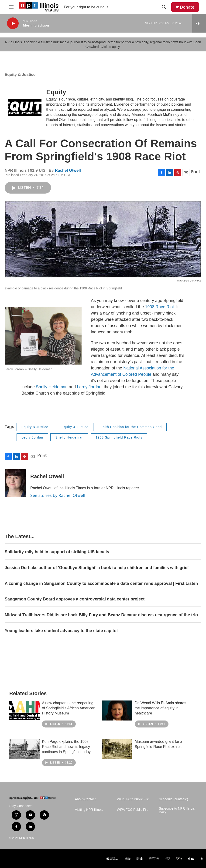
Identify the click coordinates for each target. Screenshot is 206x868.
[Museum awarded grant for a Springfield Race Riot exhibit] (117, 749)
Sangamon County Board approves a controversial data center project (75, 599)
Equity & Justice (20, 75)
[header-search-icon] (164, 7)
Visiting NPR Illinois (89, 810)
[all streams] (199, 23)
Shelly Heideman (52, 387)
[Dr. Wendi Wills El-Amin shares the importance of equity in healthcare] (117, 710)
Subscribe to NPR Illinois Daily (177, 810)
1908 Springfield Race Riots (119, 437)
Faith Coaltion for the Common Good (131, 427)
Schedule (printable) (173, 799)
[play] (13, 23)
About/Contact (85, 799)
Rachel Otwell (68, 170)
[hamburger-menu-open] (11, 7)
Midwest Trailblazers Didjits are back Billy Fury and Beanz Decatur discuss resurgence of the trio (101, 615)
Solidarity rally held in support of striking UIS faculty (57, 552)
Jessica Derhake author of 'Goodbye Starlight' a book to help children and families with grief (97, 568)
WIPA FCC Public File (132, 810)
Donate (187, 7)
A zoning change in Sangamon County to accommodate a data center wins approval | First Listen (101, 583)
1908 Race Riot (159, 307)
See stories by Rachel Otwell (58, 495)
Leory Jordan (32, 437)
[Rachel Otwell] (15, 483)
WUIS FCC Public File (133, 799)
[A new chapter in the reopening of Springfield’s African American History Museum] (24, 710)
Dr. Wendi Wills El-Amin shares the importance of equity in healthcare (160, 708)
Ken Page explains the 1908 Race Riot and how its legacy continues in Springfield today (66, 747)
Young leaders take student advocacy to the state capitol (61, 631)
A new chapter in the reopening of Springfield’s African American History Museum (69, 708)
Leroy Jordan (89, 387)
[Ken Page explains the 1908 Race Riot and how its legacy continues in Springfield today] (24, 749)
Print (195, 171)
